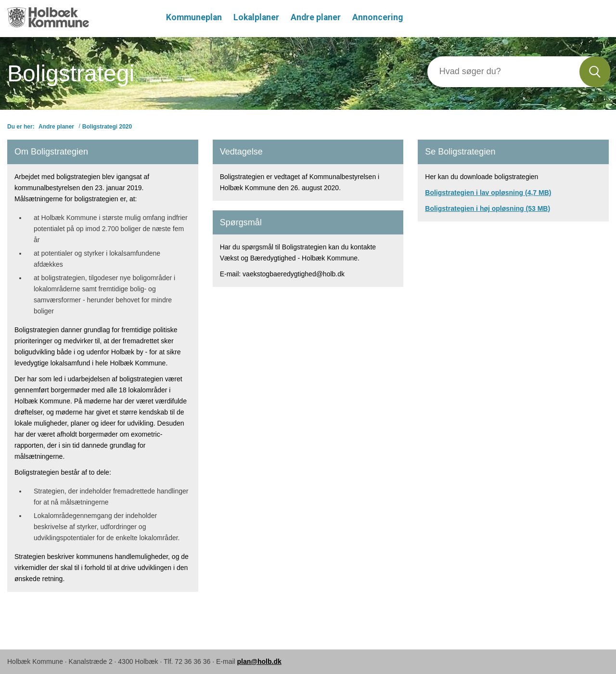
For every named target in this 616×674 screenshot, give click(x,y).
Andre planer (316, 17)
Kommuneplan (194, 17)
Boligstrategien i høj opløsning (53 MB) (488, 208)
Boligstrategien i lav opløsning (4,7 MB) (488, 193)
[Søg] (504, 72)
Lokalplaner (256, 17)
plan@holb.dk (259, 661)
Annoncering (378, 17)
